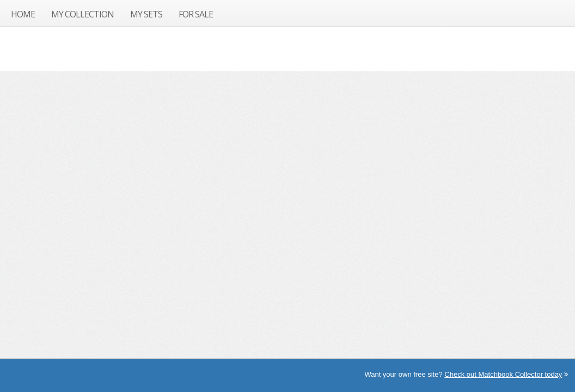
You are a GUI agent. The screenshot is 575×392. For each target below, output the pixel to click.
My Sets (146, 14)
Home (23, 14)
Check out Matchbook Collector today (503, 374)
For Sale (196, 14)
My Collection (82, 14)
